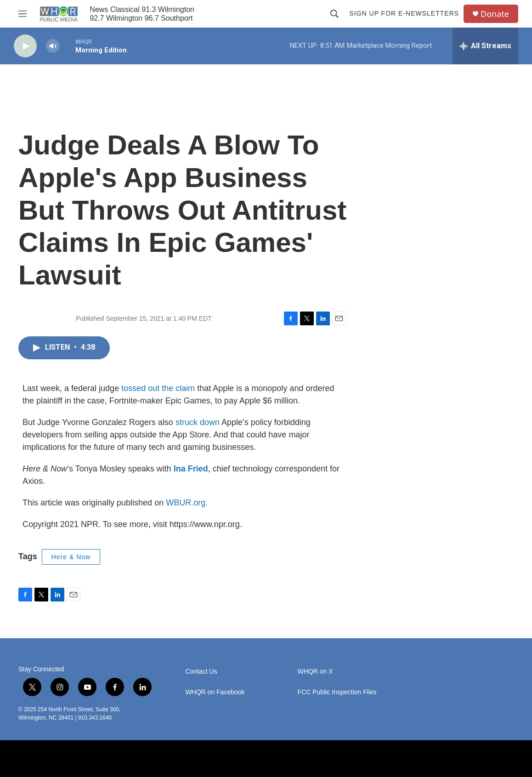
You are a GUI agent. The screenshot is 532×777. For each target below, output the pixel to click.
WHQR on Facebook (215, 692)
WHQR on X (315, 672)
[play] (25, 46)
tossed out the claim (158, 388)
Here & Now (71, 557)
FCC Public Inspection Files (337, 692)
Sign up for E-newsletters (404, 13)
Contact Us (201, 672)
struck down (198, 422)
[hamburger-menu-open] (23, 14)
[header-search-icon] (334, 14)
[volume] (53, 46)
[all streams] (485, 46)
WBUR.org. (187, 503)
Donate (495, 14)
